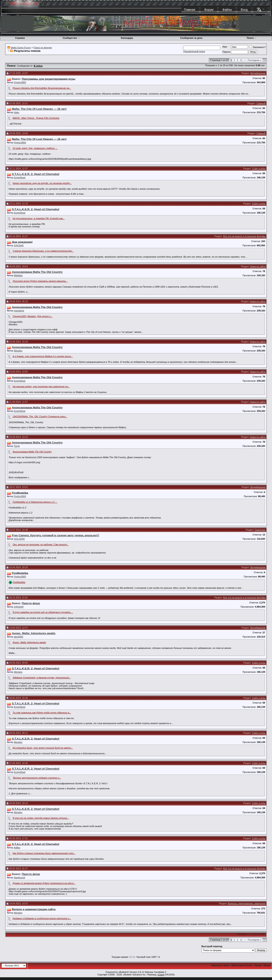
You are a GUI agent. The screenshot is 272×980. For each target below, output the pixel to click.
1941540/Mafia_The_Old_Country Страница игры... (40, 416)
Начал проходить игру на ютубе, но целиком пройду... (42, 183)
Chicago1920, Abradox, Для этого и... (33, 316)
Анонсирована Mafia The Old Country (32, 452)
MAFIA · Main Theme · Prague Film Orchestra (36, 118)
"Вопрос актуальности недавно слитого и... (37, 778)
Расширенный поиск (194, 51)
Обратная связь (220, 965)
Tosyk (17, 446)
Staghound (19, 878)
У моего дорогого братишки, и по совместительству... (43, 251)
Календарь (127, 38)
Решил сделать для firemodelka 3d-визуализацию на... (42, 88)
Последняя (255, 60)
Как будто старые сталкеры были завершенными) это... (44, 853)
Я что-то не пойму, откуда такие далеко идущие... (41, 818)
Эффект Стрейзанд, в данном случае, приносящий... (42, 678)
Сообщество (71, 38)
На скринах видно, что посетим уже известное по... (41, 386)
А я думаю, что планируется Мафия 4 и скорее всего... (43, 356)
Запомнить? (258, 47)
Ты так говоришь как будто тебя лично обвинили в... (42, 713)
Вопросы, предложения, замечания (247, 904)
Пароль (226, 52)
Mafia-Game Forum (21, 48)
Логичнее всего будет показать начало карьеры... (40, 281)
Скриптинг (260, 530)
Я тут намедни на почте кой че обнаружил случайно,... (43, 612)
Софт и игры (259, 169)
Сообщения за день (191, 38)
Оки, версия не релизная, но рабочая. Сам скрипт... (41, 544)
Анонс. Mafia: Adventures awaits (29, 642)
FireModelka (19, 582)
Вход (244, 10)
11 (241, 60)
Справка (20, 38)
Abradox (18, 351)
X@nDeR (19, 245)
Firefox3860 (20, 82)
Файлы (227, 10)
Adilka (17, 848)
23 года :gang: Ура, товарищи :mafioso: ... (35, 148)
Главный (261, 103)
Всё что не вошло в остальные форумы (244, 236)
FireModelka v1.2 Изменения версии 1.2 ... (35, 502)
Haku (17, 112)
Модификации (258, 73)
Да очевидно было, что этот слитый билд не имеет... (43, 748)
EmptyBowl (20, 178)
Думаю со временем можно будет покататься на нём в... (44, 883)
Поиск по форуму (43, 48)
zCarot (161, 975)
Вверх (267, 965)
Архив (258, 965)
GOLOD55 (19, 539)
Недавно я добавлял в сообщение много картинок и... (42, 918)
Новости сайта (258, 266)
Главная (190, 10)
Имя (225, 47)
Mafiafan (18, 275)
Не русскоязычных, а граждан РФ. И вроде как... (39, 218)
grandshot (19, 311)
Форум (209, 10)
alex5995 (19, 637)
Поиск (252, 38)
